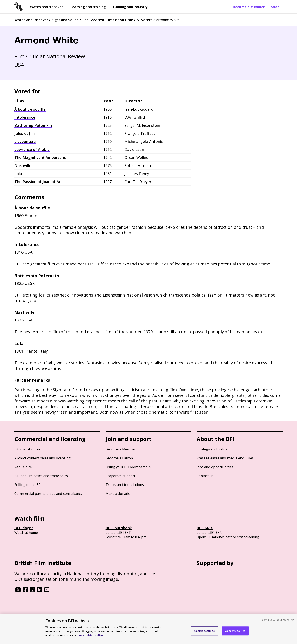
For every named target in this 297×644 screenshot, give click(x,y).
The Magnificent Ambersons (40, 157)
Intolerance (25, 117)
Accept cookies (235, 634)
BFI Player (24, 528)
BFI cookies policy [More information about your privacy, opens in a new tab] (91, 639)
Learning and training (88, 7)
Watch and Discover (31, 20)
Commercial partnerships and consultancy (48, 493)
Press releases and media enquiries (225, 458)
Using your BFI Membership (128, 467)
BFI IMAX (205, 528)
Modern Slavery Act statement (81, 615)
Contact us (205, 476)
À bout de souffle (30, 109)
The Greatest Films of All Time (108, 20)
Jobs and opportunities (215, 467)
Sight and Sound (65, 20)
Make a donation (119, 493)
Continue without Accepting (278, 623)
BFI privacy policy (26, 615)
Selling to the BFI (28, 485)
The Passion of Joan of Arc (38, 182)
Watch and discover (46, 7)
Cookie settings (204, 634)
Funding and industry (130, 7)
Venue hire (23, 467)
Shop (275, 7)
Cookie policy (49, 615)
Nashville (23, 165)
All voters (144, 20)
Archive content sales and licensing (42, 458)
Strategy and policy (212, 449)
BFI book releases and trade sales (41, 476)
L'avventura (25, 141)
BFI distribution (27, 449)
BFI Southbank (119, 528)
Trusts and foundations (125, 485)
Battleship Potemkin (33, 125)
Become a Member (249, 7)
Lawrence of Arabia (32, 149)
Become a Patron (119, 458)
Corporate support (120, 476)
